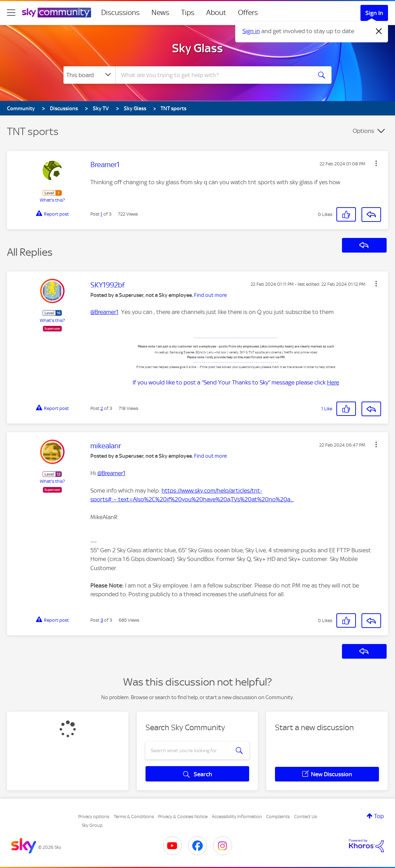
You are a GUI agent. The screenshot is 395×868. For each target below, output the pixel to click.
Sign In (374, 13)
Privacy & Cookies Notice (183, 817)
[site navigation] (11, 13)
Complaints (278, 817)
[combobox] (213, 75)
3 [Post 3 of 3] (102, 620)
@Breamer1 (104, 312)
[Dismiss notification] (379, 31)
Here (333, 382)
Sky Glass (197, 48)
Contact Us (305, 817)
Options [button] (363, 131)
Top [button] (379, 816)
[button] (376, 163)
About (216, 13)
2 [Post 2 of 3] (102, 408)
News (160, 13)
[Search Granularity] (90, 75)
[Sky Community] (57, 13)
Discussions (120, 13)
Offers (248, 13)
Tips (188, 13)
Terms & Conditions (134, 817)
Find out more (210, 295)
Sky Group (92, 825)
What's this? (52, 200)
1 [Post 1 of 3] (101, 214)
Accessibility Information (237, 817)
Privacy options (94, 817)
